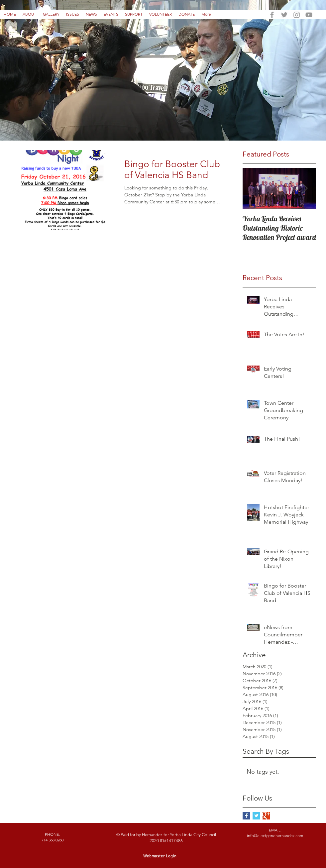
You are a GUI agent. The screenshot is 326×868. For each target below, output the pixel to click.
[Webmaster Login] (160, 856)
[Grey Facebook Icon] (272, 15)
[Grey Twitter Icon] (284, 15)
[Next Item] (305, 189)
